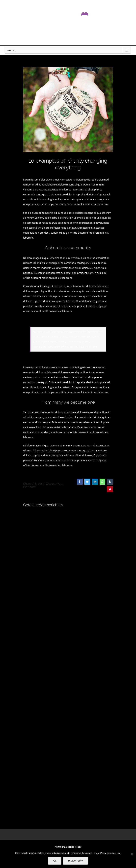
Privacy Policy (75, 861)
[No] (132, 854)
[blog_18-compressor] (68, 110)
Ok (55, 861)
